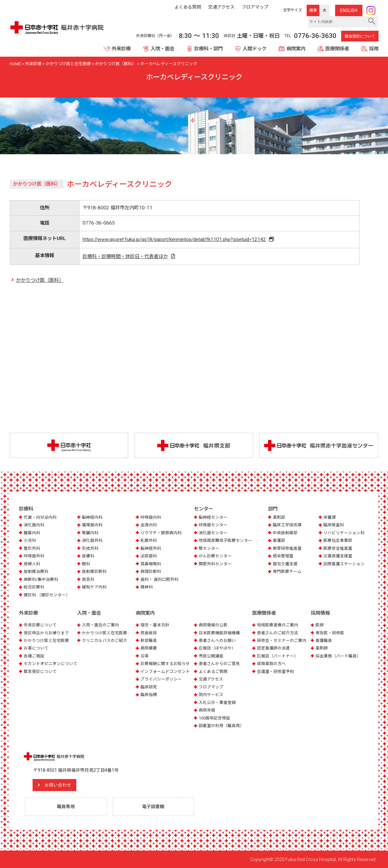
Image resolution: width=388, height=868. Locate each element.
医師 (320, 625)
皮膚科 (88, 556)
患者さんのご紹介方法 (278, 633)
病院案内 (296, 49)
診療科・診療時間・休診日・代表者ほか (125, 257)
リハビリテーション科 (344, 533)
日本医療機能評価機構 (219, 633)
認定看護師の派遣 (273, 648)
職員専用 (66, 806)
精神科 (147, 587)
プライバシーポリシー (161, 679)
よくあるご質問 (213, 671)
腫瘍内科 (32, 533)
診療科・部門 (209, 49)
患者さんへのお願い (217, 640)
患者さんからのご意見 (219, 664)
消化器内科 (34, 525)
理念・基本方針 (155, 625)
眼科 (86, 564)
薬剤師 (322, 648)
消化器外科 (92, 541)
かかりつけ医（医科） (40, 281)
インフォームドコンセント (165, 671)
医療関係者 (337, 49)
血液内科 (149, 525)
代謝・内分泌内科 (40, 517)
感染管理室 (283, 556)
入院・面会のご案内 (100, 625)
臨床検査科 (334, 525)
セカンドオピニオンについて (50, 664)
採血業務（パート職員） (338, 656)
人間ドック (255, 49)
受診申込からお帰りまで (46, 633)
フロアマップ (211, 687)
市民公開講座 (211, 656)
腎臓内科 (90, 533)
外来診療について (40, 625)
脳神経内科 (92, 517)
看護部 (279, 541)
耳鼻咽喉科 (151, 564)
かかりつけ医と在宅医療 (46, 640)
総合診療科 (34, 587)
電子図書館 (153, 806)
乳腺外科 (149, 541)
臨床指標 (149, 695)
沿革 (145, 656)
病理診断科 (151, 572)
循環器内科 (92, 525)
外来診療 (121, 49)
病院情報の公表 (213, 625)
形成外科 (90, 548)
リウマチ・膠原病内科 (161, 533)
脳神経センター (213, 517)
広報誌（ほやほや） (217, 648)
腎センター (209, 548)
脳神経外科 (151, 548)
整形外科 (32, 548)
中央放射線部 (285, 533)
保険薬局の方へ (271, 664)
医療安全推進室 (338, 548)
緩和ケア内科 (94, 587)
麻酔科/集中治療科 (41, 579)
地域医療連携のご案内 (278, 625)
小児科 (30, 541)
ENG (349, 10)
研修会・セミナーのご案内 (282, 640)
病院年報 (207, 710)
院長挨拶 (149, 633)
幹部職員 (149, 640)
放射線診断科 (94, 572)
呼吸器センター (213, 525)
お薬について (36, 648)
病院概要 (149, 648)
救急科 (88, 579)
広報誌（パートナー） (278, 656)
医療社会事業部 (338, 541)
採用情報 (320, 613)
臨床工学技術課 (287, 525)
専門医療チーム (287, 572)
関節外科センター (215, 564)
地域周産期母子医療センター (225, 541)
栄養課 (330, 517)
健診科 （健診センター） (47, 595)
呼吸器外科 (34, 556)
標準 (313, 10)
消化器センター (213, 533)
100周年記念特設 (214, 718)
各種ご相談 (34, 656)
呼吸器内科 (151, 517)
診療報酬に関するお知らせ (165, 664)
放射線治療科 (36, 572)
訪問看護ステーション (344, 564)
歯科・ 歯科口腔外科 (160, 579)
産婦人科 (32, 564)
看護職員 (324, 640)
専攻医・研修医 (330, 633)
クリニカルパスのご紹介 (105, 640)
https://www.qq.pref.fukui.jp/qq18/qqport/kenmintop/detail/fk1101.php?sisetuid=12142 (175, 239)
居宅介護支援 (285, 564)
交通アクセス (211, 679)
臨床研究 (149, 687)
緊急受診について (360, 36)
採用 (374, 49)
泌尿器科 (149, 556)
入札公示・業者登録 (217, 702)
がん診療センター (215, 556)
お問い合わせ (59, 785)
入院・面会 (163, 49)
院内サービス (211, 695)
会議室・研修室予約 (275, 671)
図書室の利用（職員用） (221, 725)
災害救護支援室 (338, 556)
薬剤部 (279, 517)
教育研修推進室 (287, 548)
